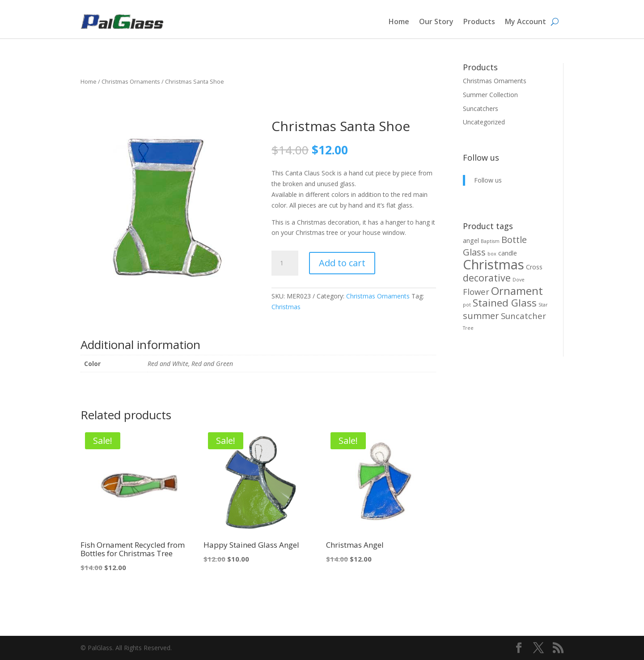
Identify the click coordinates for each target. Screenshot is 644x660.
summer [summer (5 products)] (481, 316)
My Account (525, 21)
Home (399, 21)
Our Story (436, 21)
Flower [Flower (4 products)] (476, 292)
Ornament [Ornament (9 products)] (517, 291)
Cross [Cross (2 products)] (534, 267)
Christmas (286, 307)
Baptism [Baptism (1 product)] (490, 241)
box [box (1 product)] (492, 254)
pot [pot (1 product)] (467, 305)
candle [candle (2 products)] (508, 253)
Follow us (481, 158)
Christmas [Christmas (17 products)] (494, 264)
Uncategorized (484, 122)
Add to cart (342, 263)
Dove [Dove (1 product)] (519, 280)
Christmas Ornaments (131, 81)
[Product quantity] (285, 263)
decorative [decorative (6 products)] (487, 278)
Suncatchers (481, 109)
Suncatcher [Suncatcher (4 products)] (523, 316)
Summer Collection (490, 95)
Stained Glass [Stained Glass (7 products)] (505, 303)
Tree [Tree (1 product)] (468, 328)
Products (479, 21)
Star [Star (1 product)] (543, 305)
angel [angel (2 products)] (471, 241)
